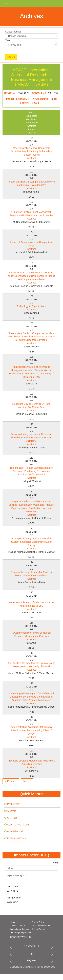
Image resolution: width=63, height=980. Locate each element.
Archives (12, 811)
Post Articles (14, 804)
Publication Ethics (17, 838)
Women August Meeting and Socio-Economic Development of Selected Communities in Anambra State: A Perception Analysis (32, 697)
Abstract (31, 158)
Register (31, 960)
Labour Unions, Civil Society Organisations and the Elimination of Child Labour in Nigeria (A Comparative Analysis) (32, 276)
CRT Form (13, 818)
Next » (27, 781)
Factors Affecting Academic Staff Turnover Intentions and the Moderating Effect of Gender (31, 730)
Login (31, 953)
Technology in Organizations (31, 306)
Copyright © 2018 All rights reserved (32, 967)
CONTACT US (32, 946)
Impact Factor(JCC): (17, 876)
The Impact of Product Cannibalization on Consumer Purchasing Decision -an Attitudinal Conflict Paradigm (32, 471)
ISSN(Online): (14, 898)
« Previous (11, 781)
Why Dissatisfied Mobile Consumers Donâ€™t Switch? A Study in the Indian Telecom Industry (31, 151)
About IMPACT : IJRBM (19, 825)
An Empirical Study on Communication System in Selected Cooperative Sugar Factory (31, 542)
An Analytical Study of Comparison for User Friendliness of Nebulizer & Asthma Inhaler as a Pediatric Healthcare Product (31, 337)
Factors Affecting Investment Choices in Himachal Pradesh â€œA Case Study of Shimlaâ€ (31, 438)
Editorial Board (15, 831)
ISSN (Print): (13, 887)
